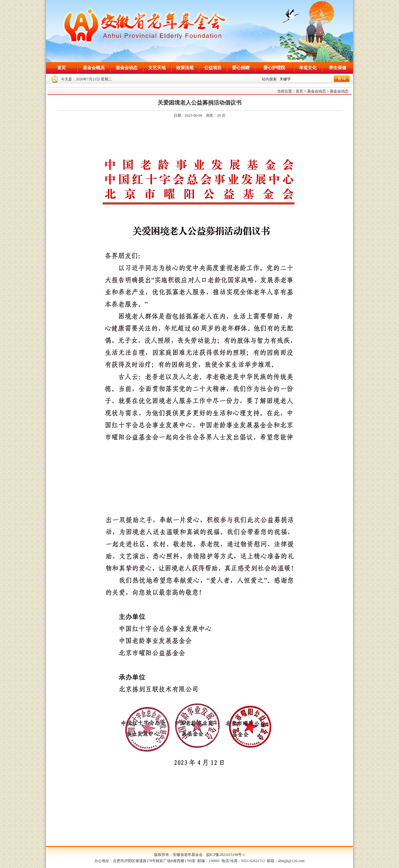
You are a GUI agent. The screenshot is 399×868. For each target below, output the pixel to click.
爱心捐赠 (241, 68)
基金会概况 (94, 68)
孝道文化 (308, 68)
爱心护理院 (274, 68)
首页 (61, 68)
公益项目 (213, 68)
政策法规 (185, 68)
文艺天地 (157, 68)
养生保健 (338, 68)
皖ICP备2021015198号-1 (226, 855)
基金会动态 (127, 68)
